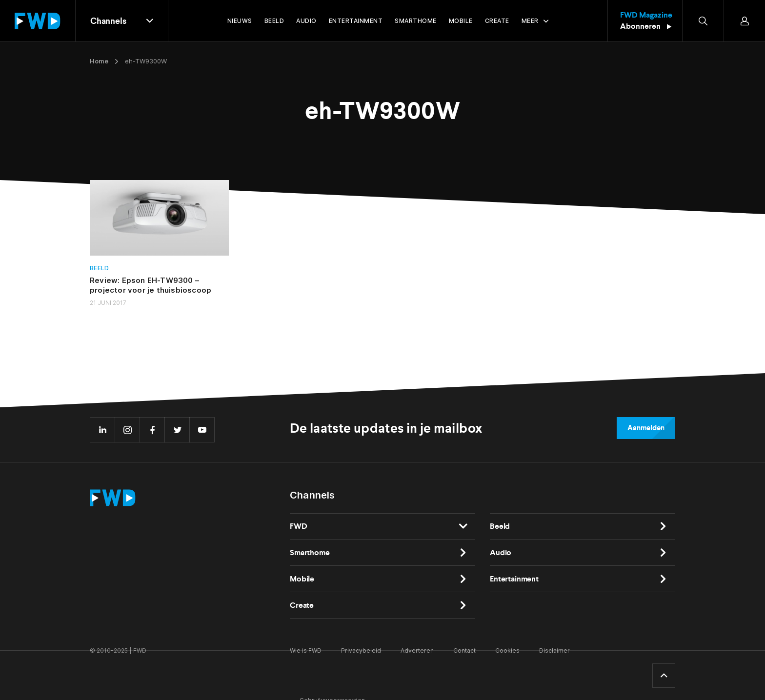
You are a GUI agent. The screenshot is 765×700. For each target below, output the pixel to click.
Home (99, 61)
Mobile (302, 579)
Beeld (100, 268)
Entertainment (514, 579)
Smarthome (310, 552)
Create (302, 605)
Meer (530, 21)
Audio (501, 552)
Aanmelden (646, 428)
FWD (299, 526)
